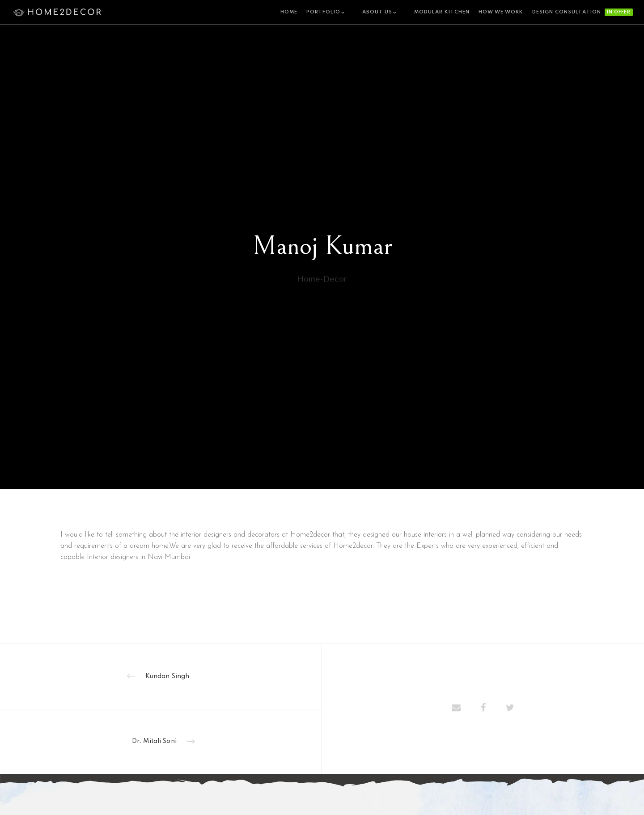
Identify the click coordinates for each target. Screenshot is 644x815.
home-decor (322, 289)
